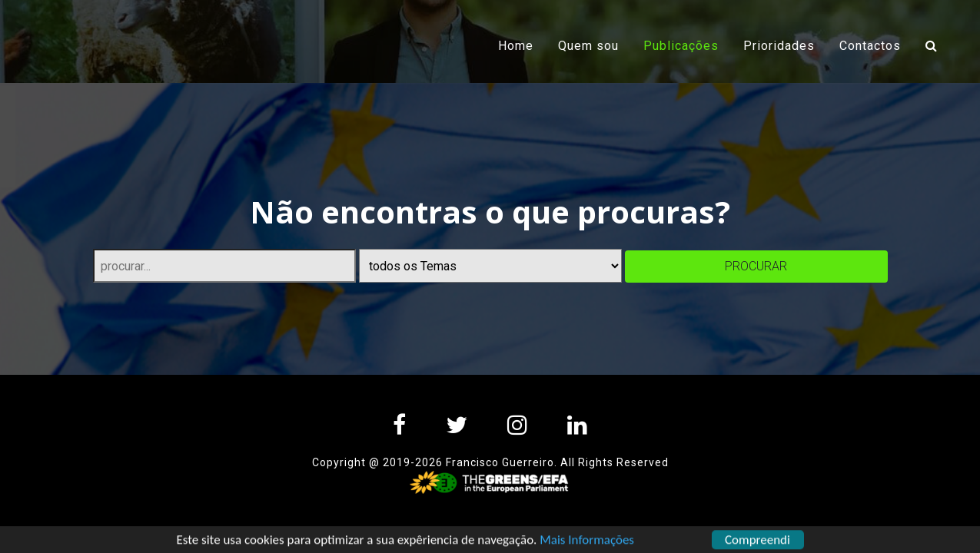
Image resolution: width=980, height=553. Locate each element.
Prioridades (779, 46)
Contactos (870, 46)
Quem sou (588, 46)
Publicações (687, 45)
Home (516, 46)
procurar (756, 266)
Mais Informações (587, 543)
